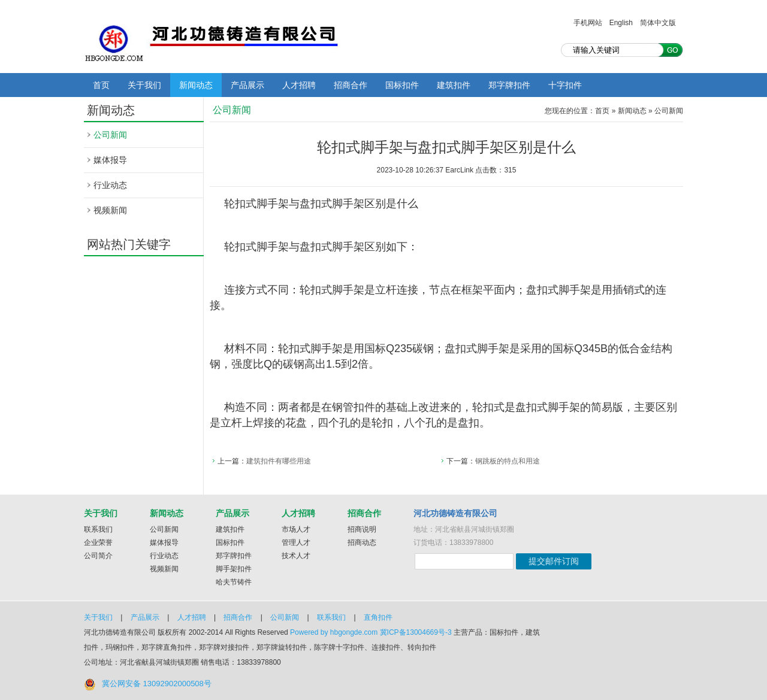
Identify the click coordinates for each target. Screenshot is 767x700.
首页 (101, 85)
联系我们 (98, 529)
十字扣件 (565, 85)
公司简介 (98, 556)
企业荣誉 (98, 543)
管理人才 (296, 543)
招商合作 (351, 85)
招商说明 (362, 529)
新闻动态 (196, 85)
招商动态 (362, 543)
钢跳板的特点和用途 (508, 461)
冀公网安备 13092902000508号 (157, 684)
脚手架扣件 (234, 569)
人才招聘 (299, 85)
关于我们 (144, 85)
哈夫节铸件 (234, 582)
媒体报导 (110, 160)
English (621, 23)
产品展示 (247, 85)
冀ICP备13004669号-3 (416, 632)
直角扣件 (378, 617)
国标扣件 (402, 85)
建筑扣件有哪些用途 (279, 461)
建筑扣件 (454, 85)
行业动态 (110, 185)
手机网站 (588, 23)
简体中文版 (658, 23)
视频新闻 (110, 210)
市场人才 (296, 529)
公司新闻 (110, 135)
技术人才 (296, 556)
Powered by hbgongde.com (334, 632)
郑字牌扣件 (509, 85)
